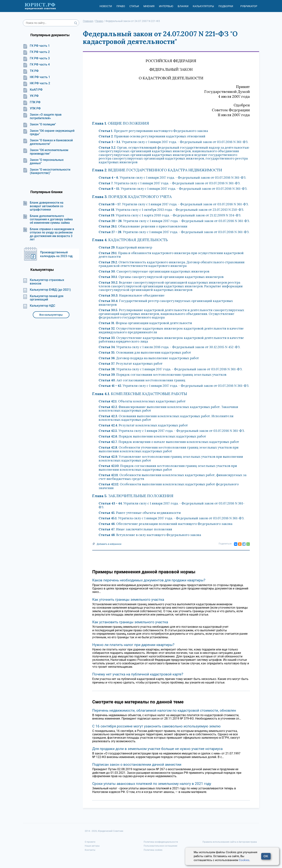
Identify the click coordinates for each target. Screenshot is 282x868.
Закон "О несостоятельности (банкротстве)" (47, 171)
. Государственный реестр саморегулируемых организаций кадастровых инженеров (166, 303)
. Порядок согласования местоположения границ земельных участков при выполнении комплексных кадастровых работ (168, 468)
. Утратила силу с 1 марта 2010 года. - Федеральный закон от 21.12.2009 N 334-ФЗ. (170, 215)
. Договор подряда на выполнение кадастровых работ (149, 358)
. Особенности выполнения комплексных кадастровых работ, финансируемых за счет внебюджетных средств (172, 477)
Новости (106, 6)
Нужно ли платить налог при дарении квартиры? (133, 645)
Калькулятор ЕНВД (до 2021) (47, 290)
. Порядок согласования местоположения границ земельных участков (162, 375)
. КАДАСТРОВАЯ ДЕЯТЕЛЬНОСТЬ (130, 240)
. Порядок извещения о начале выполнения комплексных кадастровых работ (169, 442)
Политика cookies (153, 850)
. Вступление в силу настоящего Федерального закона (150, 535)
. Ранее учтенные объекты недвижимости (140, 513)
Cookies (244, 860)
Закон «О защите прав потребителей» (42, 116)
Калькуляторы (203, 6)
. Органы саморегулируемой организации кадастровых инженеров (161, 277)
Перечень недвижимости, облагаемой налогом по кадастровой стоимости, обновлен (164, 710)
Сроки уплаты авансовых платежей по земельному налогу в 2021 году (152, 784)
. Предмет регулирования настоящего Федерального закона (153, 131)
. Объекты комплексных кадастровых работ (142, 401)
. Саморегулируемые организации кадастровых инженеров (154, 271)
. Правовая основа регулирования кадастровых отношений (152, 136)
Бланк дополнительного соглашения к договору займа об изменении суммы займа (48, 219)
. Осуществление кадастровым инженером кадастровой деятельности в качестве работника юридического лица (171, 340)
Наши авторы (92, 846)
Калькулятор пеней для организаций (43, 298)
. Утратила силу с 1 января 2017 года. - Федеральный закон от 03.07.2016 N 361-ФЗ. (169, 183)
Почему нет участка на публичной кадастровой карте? (138, 674)
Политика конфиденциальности (161, 842)
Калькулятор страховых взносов (43, 282)
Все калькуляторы (51, 315)
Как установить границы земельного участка (130, 622)
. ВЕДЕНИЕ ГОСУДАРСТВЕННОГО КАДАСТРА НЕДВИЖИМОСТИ (157, 170)
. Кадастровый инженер (125, 247)
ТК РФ (31, 71)
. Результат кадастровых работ (131, 364)
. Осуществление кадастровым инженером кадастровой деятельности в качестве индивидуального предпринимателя (171, 330)
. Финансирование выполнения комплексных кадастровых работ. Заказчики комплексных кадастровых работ (168, 409)
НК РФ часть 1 (36, 77)
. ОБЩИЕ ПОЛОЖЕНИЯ (121, 123)
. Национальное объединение (132, 295)
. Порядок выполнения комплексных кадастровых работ (152, 436)
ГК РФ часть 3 (36, 58)
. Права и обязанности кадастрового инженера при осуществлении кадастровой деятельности (171, 255)
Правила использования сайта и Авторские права (230, 842)
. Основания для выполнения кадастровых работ (145, 352)
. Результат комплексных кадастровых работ (143, 425)
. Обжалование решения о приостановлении (143, 226)
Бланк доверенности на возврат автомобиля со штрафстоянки (43, 206)
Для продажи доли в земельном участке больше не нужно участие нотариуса (157, 749)
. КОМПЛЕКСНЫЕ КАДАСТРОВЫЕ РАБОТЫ (140, 394)
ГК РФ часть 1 (36, 46)
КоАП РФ (33, 90)
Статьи (134, 6)
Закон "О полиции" (39, 124)
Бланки (183, 6)
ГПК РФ (32, 102)
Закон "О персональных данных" (43, 162)
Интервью (166, 6)
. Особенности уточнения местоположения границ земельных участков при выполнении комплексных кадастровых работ (169, 449)
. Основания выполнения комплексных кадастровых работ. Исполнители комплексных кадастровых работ (166, 418)
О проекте (90, 842)
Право (121, 6)
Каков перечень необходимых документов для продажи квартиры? (149, 580)
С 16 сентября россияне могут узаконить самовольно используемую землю (156, 726)
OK (266, 856)
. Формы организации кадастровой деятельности (145, 323)
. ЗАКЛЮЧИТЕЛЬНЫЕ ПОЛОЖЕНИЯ (133, 496)
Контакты (90, 850)
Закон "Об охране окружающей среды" (49, 132)
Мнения (149, 6)
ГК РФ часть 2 (36, 52)
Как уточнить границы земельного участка (128, 600)
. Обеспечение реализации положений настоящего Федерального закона (165, 524)
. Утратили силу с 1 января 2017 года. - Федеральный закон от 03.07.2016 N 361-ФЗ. (173, 142)
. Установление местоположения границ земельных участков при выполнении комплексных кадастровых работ (171, 458)
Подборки (226, 6)
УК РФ (31, 96)
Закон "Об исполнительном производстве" (46, 152)
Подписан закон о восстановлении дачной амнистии (137, 764)
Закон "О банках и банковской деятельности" (48, 142)
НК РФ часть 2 (36, 83)
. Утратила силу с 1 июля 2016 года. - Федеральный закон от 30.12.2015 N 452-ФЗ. (169, 347)
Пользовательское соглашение (160, 846)
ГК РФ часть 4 (36, 65)
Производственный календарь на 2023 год (56, 254)
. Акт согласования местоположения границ (142, 380)
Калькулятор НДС (39, 306)
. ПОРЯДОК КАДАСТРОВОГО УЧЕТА (132, 197)
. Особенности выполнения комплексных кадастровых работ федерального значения (169, 486)
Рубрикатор (249, 6)
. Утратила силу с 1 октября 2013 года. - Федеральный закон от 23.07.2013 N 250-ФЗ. (171, 210)
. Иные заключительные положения (135, 529)
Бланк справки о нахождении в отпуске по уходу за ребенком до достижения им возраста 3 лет (48, 234)
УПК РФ (32, 108)
